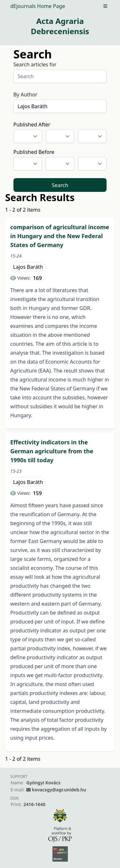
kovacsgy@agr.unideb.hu (59, 790)
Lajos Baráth (28, 267)
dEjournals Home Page (38, 6)
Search (60, 185)
